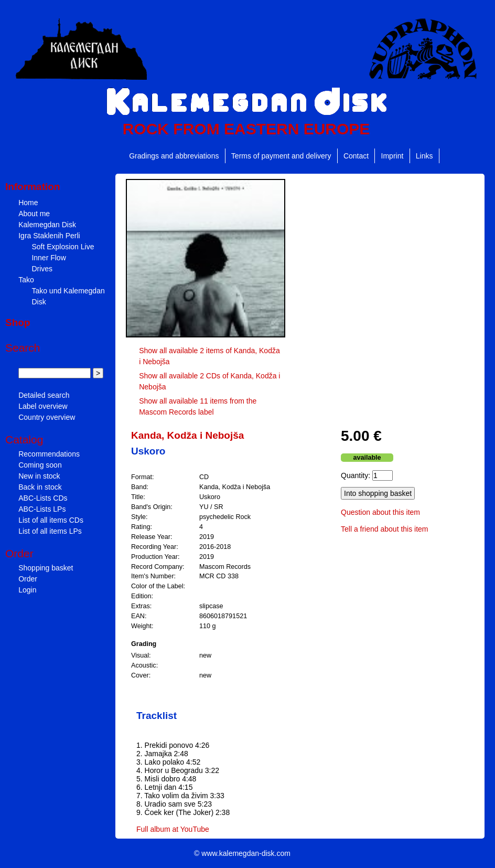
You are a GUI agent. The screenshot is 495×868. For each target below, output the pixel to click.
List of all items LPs (50, 531)
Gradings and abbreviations (174, 156)
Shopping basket (46, 568)
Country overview (47, 417)
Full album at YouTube (173, 829)
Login (27, 590)
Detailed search (44, 395)
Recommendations (49, 454)
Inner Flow (49, 258)
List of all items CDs (51, 520)
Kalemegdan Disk (47, 225)
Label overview (43, 406)
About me (34, 214)
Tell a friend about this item (385, 529)
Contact (356, 156)
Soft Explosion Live (63, 247)
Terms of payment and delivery (281, 156)
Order (28, 579)
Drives (42, 269)
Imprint (392, 156)
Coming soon (40, 465)
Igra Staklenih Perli (49, 236)
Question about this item (380, 512)
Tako (26, 280)
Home (28, 203)
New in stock (39, 476)
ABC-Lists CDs (43, 498)
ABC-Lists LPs (42, 509)
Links (424, 156)
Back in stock (40, 487)
